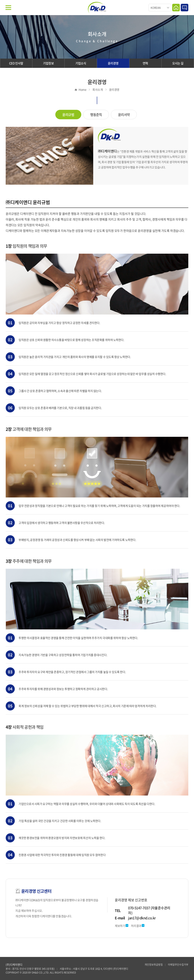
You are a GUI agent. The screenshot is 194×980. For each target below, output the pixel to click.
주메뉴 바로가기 (0, 0)
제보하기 (122, 926)
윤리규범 (68, 115)
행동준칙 (96, 115)
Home (176, 8)
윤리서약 (124, 115)
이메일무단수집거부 (178, 964)
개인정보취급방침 (154, 964)
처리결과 (138, 926)
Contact (185, 8)
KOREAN (156, 8)
